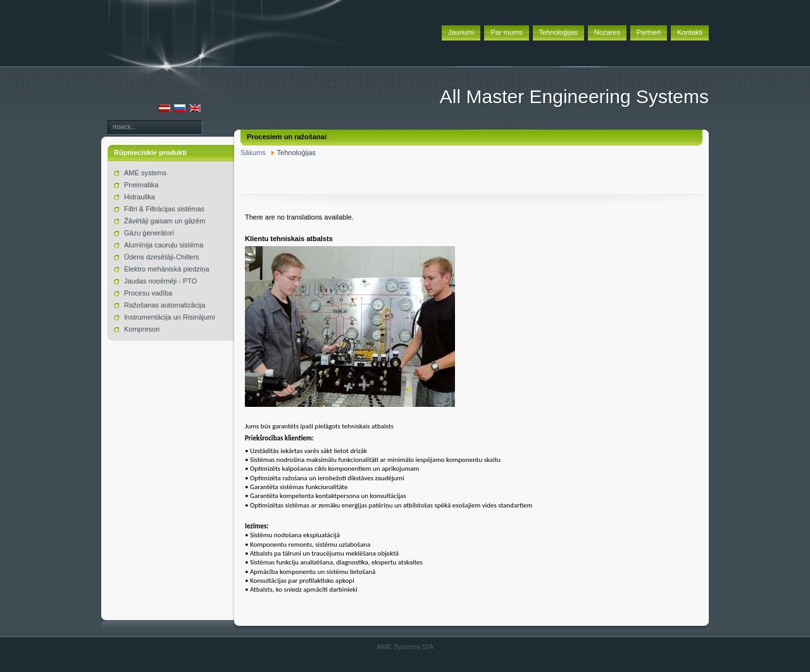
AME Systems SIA (405, 647)
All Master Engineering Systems (574, 96)
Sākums (253, 152)
